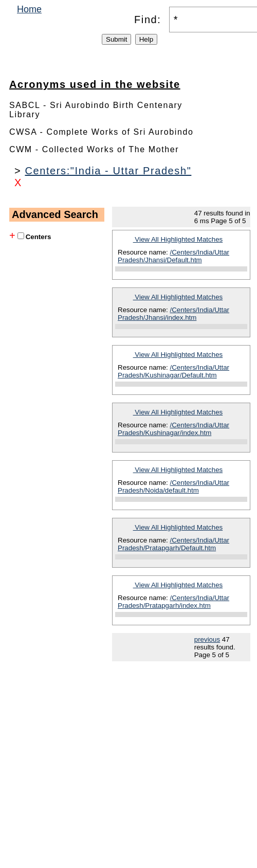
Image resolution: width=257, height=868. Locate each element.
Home (29, 9)
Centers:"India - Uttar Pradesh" (108, 171)
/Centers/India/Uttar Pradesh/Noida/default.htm (173, 486)
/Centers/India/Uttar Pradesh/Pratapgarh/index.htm (173, 602)
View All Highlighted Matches (178, 239)
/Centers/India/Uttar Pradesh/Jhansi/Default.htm (173, 256)
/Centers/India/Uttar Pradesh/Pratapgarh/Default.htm (173, 544)
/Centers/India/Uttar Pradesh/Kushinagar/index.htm (173, 429)
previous (207, 639)
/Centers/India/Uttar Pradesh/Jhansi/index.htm (173, 314)
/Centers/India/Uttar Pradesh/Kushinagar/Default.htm (173, 371)
